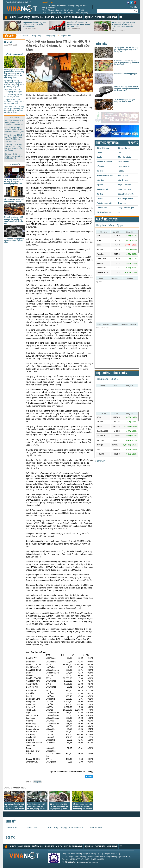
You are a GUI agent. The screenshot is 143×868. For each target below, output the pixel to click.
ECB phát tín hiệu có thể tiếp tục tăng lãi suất (13, 96)
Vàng (111, 225)
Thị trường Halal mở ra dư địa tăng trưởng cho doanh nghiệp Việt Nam (65, 7)
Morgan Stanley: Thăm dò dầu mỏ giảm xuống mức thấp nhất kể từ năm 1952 (127, 89)
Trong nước (102, 379)
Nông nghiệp (50, 36)
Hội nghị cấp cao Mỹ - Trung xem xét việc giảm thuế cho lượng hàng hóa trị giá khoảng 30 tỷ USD (14, 84)
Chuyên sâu (100, 18)
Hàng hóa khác (65, 36)
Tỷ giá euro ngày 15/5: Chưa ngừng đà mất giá (13, 91)
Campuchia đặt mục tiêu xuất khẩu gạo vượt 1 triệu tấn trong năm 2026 (34, 24)
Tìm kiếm (134, 7)
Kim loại (25, 36)
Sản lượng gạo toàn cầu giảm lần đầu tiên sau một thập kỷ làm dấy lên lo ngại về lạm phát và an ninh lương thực (14, 74)
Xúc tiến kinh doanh (73, 18)
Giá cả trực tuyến (107, 220)
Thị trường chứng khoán (112, 373)
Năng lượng (37, 36)
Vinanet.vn (100, 461)
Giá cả (59, 18)
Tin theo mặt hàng (107, 143)
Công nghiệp (24, 18)
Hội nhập (89, 18)
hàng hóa (37, 782)
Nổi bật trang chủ (14, 54)
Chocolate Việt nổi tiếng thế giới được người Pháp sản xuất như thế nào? (127, 63)
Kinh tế (13, 18)
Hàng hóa (50, 18)
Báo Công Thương (57, 828)
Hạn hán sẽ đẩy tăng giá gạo (126, 74)
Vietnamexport (76, 828)
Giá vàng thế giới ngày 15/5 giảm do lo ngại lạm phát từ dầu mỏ (14, 156)
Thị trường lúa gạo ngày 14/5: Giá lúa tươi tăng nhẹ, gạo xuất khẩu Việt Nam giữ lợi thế (13, 148)
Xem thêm (121, 17)
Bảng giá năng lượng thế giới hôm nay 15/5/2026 (63, 10)
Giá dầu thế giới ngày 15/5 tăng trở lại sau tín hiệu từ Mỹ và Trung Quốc (79, 24)
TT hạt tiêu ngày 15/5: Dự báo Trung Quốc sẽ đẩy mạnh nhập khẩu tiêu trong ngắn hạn (124, 25)
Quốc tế (115, 379)
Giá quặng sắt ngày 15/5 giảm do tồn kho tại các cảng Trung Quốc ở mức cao (65, 14)
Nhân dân (32, 828)
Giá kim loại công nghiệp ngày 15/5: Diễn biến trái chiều (14, 241)
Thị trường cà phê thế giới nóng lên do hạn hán (125, 101)
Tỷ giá (120, 225)
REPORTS (133, 143)
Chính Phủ (11, 828)
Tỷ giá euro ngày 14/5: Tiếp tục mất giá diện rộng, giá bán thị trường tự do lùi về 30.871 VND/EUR (14, 110)
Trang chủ (6, 17)
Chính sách (112, 18)
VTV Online (96, 828)
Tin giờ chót (48, 2)
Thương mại (38, 18)
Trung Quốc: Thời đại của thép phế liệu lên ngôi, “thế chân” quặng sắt (126, 50)
